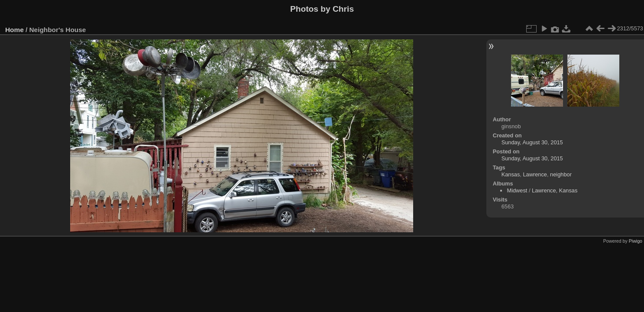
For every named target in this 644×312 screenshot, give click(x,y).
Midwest (517, 190)
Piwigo (636, 241)
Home (15, 30)
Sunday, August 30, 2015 (532, 142)
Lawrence (535, 174)
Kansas (511, 174)
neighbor (561, 174)
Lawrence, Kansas (555, 190)
